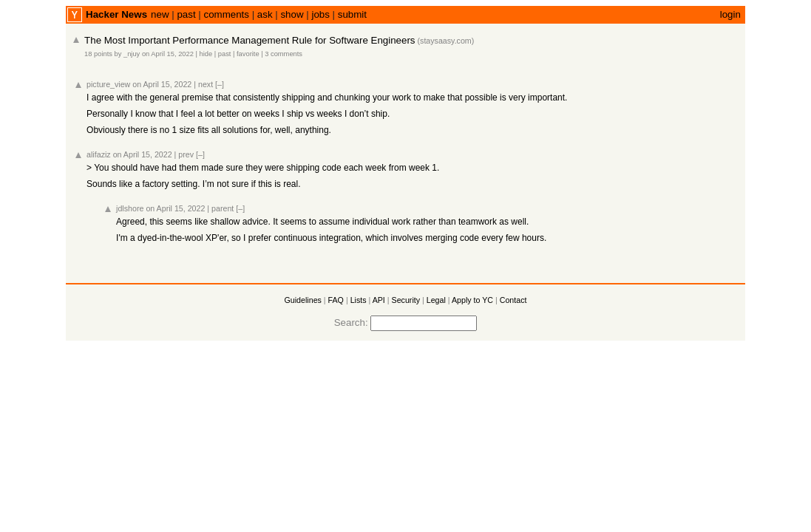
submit (352, 14)
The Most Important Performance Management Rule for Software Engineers (250, 40)
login (730, 14)
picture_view (108, 84)
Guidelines (303, 300)
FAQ (336, 300)
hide (206, 54)
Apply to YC (472, 300)
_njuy (132, 54)
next (206, 84)
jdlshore (130, 208)
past (186, 14)
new (160, 14)
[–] (220, 84)
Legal (436, 300)
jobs (320, 14)
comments (226, 14)
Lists (359, 300)
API (379, 300)
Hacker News (116, 14)
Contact (513, 300)
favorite (248, 54)
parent (223, 208)
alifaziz (99, 154)
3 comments (284, 54)
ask (265, 14)
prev (186, 154)
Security (406, 300)
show (292, 14)
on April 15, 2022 (168, 54)
